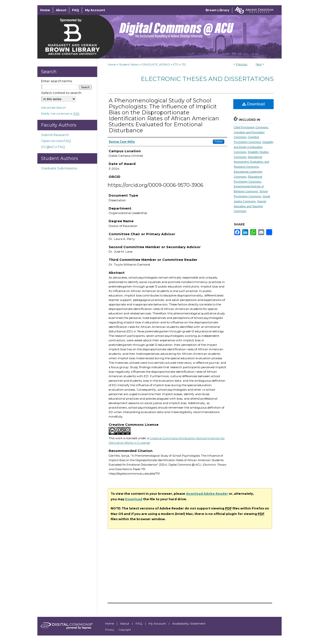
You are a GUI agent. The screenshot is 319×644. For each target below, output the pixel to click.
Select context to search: (62, 93)
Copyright (125, 630)
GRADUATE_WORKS (156, 65)
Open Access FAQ (56, 141)
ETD (176, 65)
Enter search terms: (57, 81)
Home (112, 65)
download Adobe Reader (207, 494)
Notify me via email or (60, 113)
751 (184, 65)
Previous (242, 64)
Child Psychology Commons (251, 127)
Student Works (129, 65)
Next (259, 64)
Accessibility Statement (189, 623)
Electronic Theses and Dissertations (207, 79)
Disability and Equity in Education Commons (254, 147)
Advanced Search (53, 107)
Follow (219, 142)
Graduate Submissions (59, 168)
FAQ (139, 623)
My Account (158, 623)
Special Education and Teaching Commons (250, 206)
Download (254, 104)
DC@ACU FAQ (53, 147)
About (125, 623)
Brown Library (217, 10)
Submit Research (55, 135)
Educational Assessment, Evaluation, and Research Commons (251, 162)
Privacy (110, 630)
